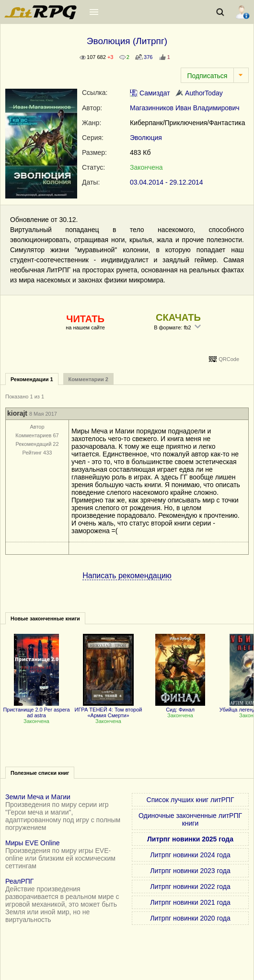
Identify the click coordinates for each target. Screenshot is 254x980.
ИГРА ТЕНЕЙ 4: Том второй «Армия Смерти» (109, 710)
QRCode (229, 359)
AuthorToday (199, 93)
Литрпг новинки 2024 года (190, 855)
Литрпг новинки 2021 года (190, 902)
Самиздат (150, 93)
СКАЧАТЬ (178, 317)
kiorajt (17, 413)
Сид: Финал (180, 707)
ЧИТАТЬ (85, 319)
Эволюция (146, 138)
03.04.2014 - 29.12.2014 (167, 182)
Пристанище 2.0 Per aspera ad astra (36, 710)
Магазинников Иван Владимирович (185, 108)
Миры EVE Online (33, 843)
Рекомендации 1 (32, 379)
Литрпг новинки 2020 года (190, 918)
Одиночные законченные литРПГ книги (190, 819)
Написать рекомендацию (127, 576)
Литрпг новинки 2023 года (190, 871)
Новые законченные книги (45, 618)
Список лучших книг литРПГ (190, 800)
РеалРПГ (19, 881)
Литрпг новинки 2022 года (190, 887)
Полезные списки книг (40, 773)
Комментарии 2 (88, 379)
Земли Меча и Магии (38, 797)
